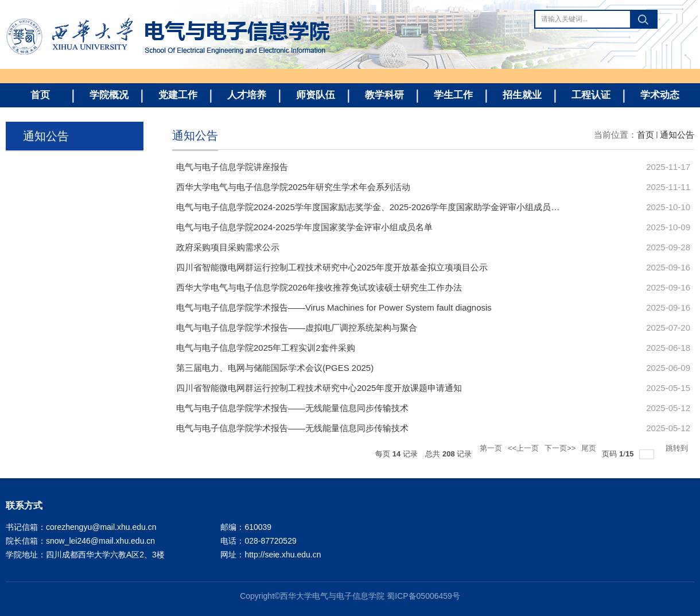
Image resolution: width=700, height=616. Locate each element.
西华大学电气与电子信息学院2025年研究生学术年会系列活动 (293, 187)
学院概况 (109, 95)
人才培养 (247, 95)
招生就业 (522, 95)
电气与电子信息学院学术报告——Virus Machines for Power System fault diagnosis (334, 307)
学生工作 (453, 95)
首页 (40, 95)
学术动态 (660, 95)
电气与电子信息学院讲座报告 (232, 167)
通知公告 (677, 135)
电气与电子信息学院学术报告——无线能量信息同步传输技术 (292, 408)
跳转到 (678, 448)
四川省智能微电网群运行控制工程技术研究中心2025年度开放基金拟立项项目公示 (332, 267)
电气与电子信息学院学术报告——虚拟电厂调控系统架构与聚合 (297, 328)
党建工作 (178, 95)
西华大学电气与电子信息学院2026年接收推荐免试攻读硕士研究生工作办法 (319, 287)
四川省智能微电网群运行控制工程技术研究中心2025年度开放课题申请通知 (319, 388)
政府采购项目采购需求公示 (228, 247)
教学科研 (384, 95)
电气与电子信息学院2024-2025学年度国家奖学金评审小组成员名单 (304, 227)
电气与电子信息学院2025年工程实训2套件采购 (266, 348)
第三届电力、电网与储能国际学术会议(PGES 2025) (275, 368)
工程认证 (591, 95)
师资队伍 (316, 95)
